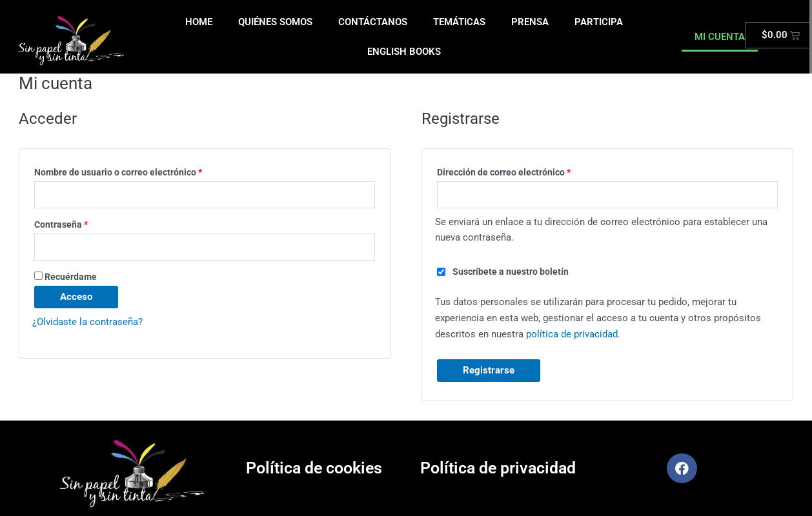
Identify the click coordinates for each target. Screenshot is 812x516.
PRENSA (530, 22)
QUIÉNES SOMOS (275, 22)
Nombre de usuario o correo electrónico (141, 171)
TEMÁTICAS (459, 22)
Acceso (76, 297)
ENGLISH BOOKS (404, 52)
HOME (199, 22)
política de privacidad (572, 334)
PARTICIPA (599, 22)
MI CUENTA (720, 37)
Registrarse (489, 371)
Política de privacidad (498, 468)
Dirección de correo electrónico (527, 171)
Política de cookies (314, 468)
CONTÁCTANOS (373, 22)
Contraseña (84, 223)
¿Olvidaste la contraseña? (87, 322)
